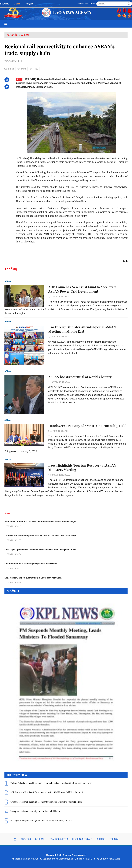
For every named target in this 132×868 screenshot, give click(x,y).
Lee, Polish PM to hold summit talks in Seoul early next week (33, 578)
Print (22, 69)
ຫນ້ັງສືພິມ (13, 591)
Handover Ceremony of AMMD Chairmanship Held (87, 426)
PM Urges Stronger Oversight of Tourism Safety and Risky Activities (42, 821)
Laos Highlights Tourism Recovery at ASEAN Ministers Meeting (82, 467)
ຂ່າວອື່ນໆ (11, 269)
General (40, 839)
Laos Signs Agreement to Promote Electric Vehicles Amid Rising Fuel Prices (40, 550)
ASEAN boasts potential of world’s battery (80, 377)
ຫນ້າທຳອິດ (12, 35)
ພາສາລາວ (5, 4)
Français (29, 4)
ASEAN (25, 35)
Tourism (114, 839)
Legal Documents (58, 839)
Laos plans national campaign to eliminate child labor (35, 811)
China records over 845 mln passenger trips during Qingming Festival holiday (46, 802)
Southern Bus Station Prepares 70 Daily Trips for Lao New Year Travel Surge (40, 536)
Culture (101, 839)
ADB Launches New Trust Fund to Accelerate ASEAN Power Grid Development (82, 289)
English (17, 4)
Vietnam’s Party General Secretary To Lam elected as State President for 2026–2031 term (51, 783)
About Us (26, 839)
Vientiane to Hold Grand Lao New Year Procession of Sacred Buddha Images (40, 522)
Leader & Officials (82, 839)
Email (9, 69)
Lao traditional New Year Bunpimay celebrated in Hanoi (31, 564)
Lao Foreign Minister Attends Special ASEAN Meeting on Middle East (82, 329)
